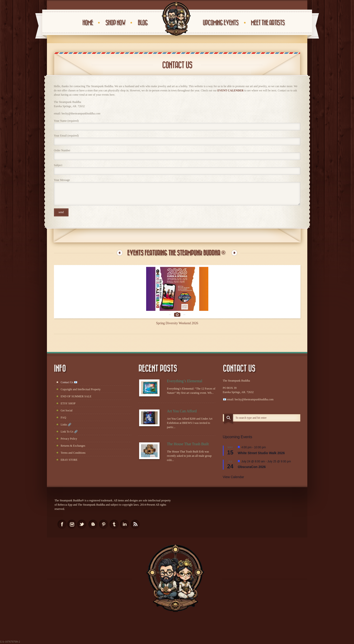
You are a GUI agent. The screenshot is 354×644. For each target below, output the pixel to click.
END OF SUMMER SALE (76, 396)
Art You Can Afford (182, 411)
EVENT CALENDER (230, 90)
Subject (177, 169)
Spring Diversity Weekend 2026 (177, 323)
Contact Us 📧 (69, 382)
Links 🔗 (66, 425)
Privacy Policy (69, 439)
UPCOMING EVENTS (221, 23)
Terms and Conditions (73, 453)
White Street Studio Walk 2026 (261, 453)
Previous (120, 253)
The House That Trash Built (188, 444)
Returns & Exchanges (73, 446)
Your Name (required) (177, 125)
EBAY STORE (69, 460)
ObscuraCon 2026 (252, 467)
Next (234, 253)
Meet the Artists (268, 23)
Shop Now (115, 23)
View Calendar (234, 477)
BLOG (143, 23)
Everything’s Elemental (185, 381)
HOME (88, 23)
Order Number (177, 154)
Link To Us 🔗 (69, 432)
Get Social (67, 410)
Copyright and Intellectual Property (81, 389)
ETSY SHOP (68, 403)
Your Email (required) (177, 140)
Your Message (177, 192)
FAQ (63, 418)
